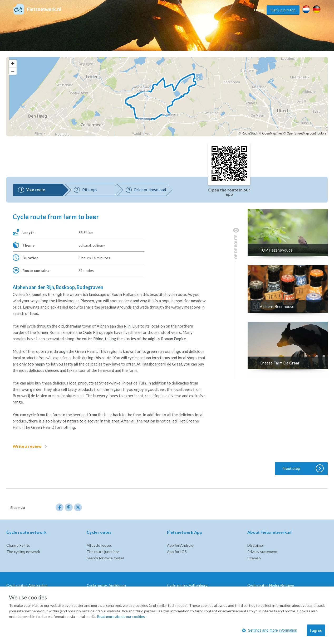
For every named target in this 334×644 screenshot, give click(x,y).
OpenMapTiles (272, 133)
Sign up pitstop (283, 10)
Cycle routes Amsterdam (27, 585)
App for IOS (177, 552)
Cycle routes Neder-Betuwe (271, 585)
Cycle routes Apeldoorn (106, 585)
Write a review (31, 446)
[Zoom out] (13, 71)
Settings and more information (270, 630)
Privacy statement (262, 552)
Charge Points (18, 545)
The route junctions (103, 552)
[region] (167, 97)
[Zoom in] (13, 63)
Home (259, 10)
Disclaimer (256, 545)
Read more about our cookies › (122, 616)
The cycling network (23, 552)
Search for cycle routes (106, 558)
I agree (316, 630)
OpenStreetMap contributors (306, 133)
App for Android (180, 545)
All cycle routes (99, 545)
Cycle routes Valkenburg (187, 585)
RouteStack (250, 133)
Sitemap (254, 558)
